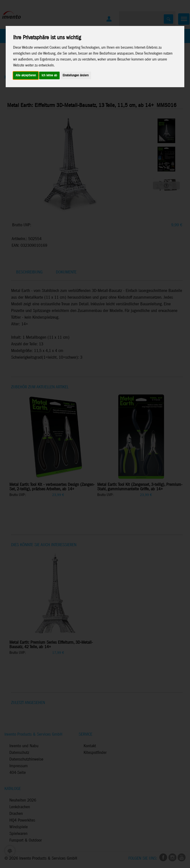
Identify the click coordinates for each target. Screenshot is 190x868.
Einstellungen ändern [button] (76, 75)
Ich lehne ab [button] (49, 75)
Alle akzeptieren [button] (26, 75)
